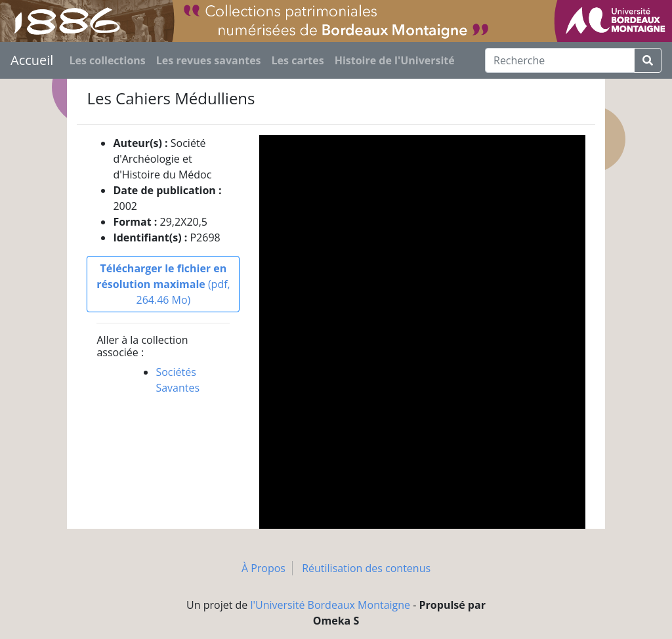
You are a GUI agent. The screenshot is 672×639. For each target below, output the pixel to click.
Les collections (107, 60)
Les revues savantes (209, 60)
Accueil (32, 60)
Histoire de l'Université (395, 60)
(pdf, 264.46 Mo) (163, 284)
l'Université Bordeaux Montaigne (331, 605)
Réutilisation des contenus (366, 568)
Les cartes (298, 60)
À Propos (263, 568)
